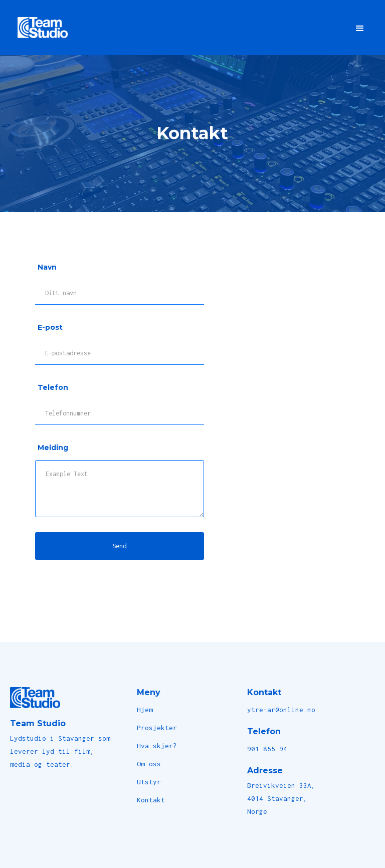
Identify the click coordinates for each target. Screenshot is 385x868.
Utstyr (149, 782)
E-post (50, 327)
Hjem (145, 710)
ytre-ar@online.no (281, 710)
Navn (47, 267)
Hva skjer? (157, 746)
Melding (53, 448)
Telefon (53, 387)
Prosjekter (157, 728)
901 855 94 (267, 749)
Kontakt (151, 800)
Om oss (149, 764)
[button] (360, 28)
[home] (43, 28)
